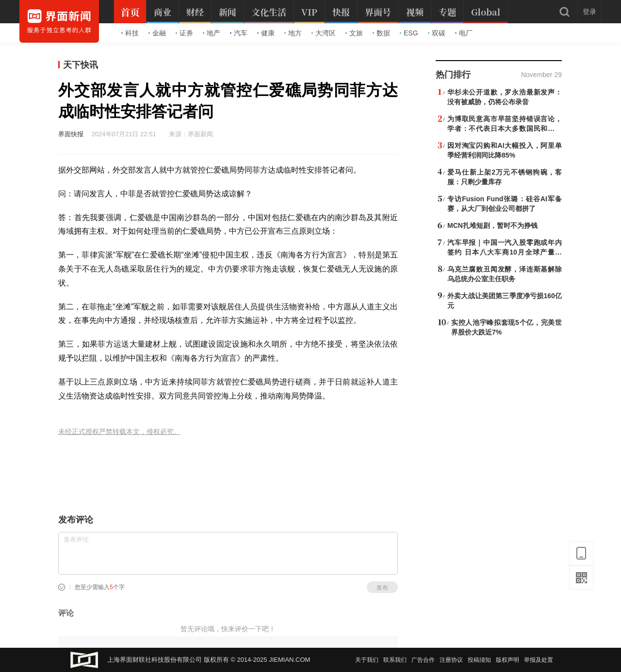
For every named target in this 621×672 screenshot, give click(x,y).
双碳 (437, 33)
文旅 (354, 33)
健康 (266, 33)
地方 (293, 33)
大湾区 (324, 33)
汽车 (239, 33)
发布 (382, 588)
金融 (157, 33)
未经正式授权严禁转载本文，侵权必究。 (119, 432)
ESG (409, 33)
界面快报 (71, 134)
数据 (381, 33)
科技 (130, 33)
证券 (184, 33)
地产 (212, 33)
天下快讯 (81, 65)
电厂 (464, 33)
